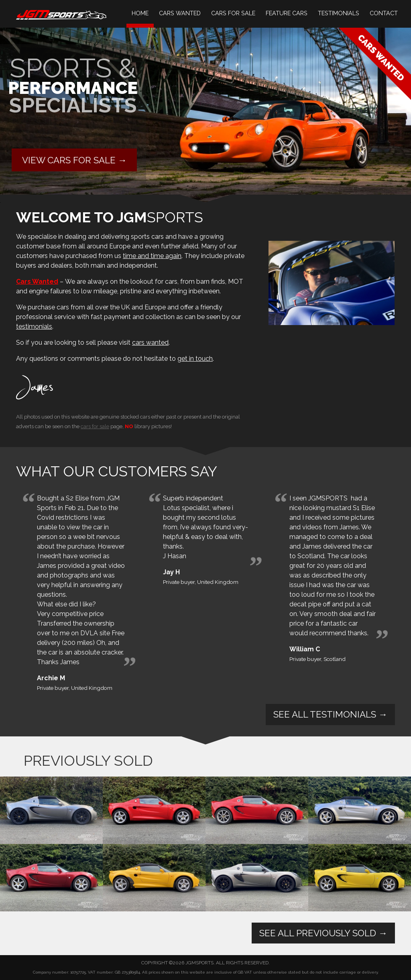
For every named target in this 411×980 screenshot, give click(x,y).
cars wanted (150, 343)
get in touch (195, 359)
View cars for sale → (74, 160)
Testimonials (339, 13)
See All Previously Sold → (323, 933)
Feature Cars (287, 13)
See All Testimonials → (330, 714)
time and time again (152, 256)
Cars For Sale (233, 13)
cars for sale (95, 426)
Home (140, 13)
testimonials (34, 326)
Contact (384, 13)
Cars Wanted (180, 13)
